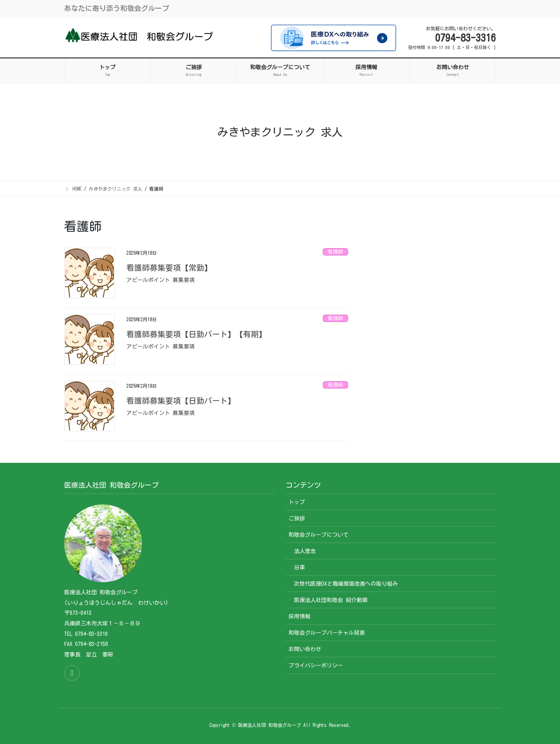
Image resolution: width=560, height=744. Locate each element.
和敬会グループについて (318, 535)
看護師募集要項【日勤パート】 (181, 401)
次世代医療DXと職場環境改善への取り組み (346, 584)
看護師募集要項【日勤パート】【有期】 (196, 334)
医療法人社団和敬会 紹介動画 (331, 600)
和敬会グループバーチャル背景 (327, 633)
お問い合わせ (305, 649)
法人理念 (305, 551)
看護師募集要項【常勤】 (169, 268)
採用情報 (299, 616)
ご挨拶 (297, 518)
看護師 (335, 252)
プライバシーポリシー (316, 665)
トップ (297, 502)
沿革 (299, 567)
